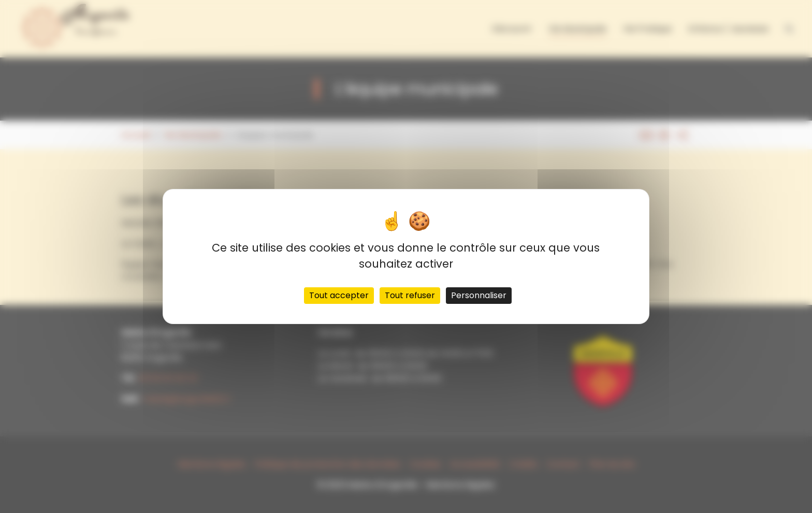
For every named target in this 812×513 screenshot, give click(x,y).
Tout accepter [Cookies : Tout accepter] (339, 295)
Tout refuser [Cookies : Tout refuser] (410, 295)
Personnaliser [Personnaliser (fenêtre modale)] (479, 295)
